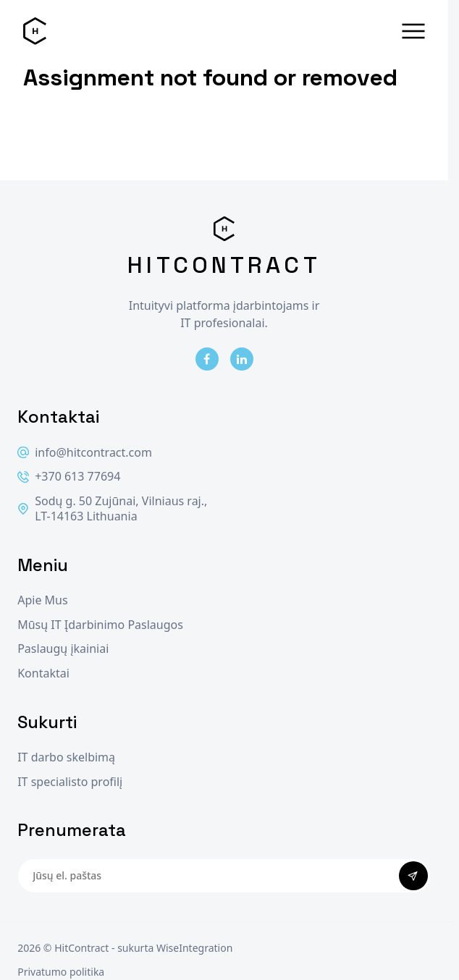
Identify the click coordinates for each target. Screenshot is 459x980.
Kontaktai (43, 673)
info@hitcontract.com (85, 453)
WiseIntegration (194, 948)
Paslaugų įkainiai (63, 649)
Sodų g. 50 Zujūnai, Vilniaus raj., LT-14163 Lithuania (112, 509)
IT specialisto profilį (70, 782)
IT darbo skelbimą (66, 757)
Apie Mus (42, 600)
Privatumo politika (61, 972)
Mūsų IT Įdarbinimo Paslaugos (100, 625)
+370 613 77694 (69, 477)
